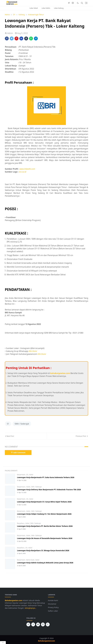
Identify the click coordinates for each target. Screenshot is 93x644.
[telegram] (28, 624)
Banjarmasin (21, 475)
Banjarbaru (21, 523)
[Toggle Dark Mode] (78, 3)
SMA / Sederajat (22, 424)
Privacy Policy (53, 607)
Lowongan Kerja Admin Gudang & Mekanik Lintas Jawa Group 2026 (45, 563)
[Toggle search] (82, 3)
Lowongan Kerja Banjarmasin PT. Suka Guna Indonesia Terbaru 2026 (46, 477)
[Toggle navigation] (86, 3)
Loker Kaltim (46, 8)
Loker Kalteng (59, 8)
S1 (8, 424)
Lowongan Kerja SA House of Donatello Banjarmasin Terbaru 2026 (45, 538)
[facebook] (69, 3)
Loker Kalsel (34, 8)
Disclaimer (52, 604)
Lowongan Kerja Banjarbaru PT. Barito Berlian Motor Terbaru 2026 (45, 526)
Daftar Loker (53, 611)
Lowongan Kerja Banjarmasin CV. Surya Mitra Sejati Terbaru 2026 (44, 502)
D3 (28, 475)
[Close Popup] (3, 643)
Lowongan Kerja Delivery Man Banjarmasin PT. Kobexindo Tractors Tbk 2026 (49, 490)
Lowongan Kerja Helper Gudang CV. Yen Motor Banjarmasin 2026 (44, 514)
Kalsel (31, 475)
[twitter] (38, 624)
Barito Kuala (31, 560)
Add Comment (18, 453)
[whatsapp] (48, 624)
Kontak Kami (53, 600)
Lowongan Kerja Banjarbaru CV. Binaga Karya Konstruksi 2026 (43, 550)
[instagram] (73, 3)
